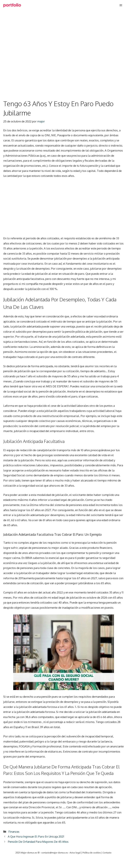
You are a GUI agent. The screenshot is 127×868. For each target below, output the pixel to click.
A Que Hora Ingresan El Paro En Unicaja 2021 (36, 836)
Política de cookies (92, 853)
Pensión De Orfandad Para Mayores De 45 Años (38, 842)
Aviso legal (75, 853)
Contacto (107, 853)
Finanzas (14, 832)
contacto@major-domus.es (55, 853)
